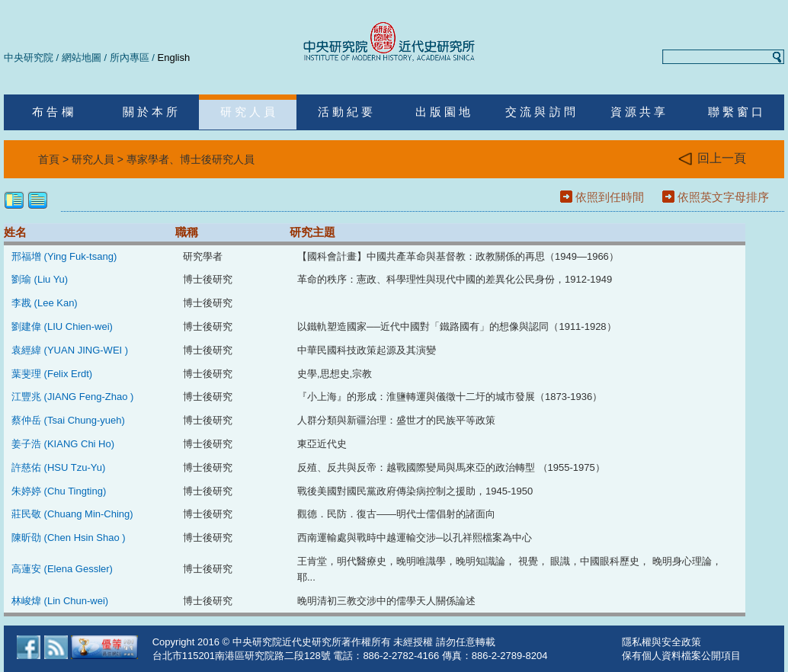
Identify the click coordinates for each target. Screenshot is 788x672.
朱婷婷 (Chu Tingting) (59, 491)
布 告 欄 (52, 112)
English (174, 58)
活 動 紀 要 (346, 112)
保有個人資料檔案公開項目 (681, 656)
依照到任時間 (610, 197)
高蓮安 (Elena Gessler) (62, 569)
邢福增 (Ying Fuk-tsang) (64, 256)
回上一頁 (712, 159)
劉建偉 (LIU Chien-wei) (62, 326)
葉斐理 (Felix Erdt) (52, 374)
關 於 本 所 (151, 112)
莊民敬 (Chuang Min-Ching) (72, 514)
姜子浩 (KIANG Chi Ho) (63, 444)
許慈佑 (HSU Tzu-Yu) (58, 467)
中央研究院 (29, 58)
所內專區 (130, 58)
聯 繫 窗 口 (736, 112)
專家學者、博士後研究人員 (191, 159)
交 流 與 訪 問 (540, 112)
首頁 (49, 159)
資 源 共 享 (638, 112)
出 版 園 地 (443, 112)
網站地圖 (82, 58)
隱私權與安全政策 (661, 642)
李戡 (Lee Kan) (45, 303)
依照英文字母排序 (723, 197)
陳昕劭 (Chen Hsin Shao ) (69, 538)
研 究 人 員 (248, 112)
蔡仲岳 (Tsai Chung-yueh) (68, 420)
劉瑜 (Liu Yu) (40, 279)
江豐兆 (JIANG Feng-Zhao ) (72, 397)
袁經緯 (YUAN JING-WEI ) (70, 350)
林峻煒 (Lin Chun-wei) (60, 601)
